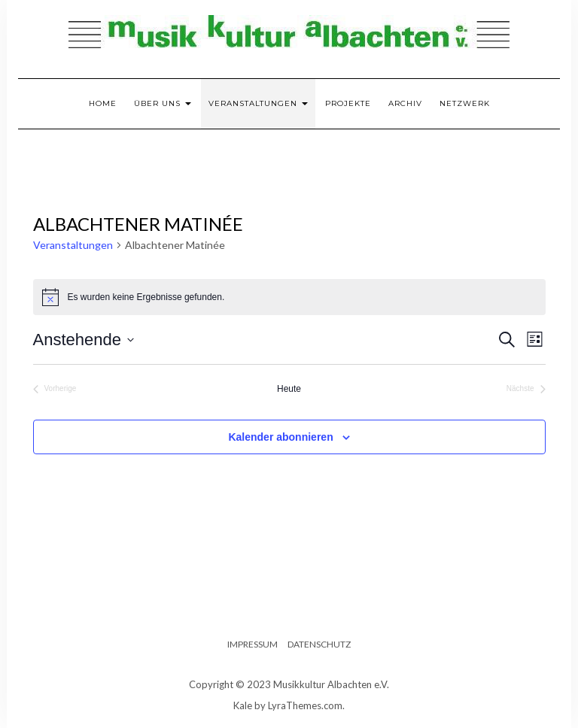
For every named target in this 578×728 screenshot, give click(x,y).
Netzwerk (465, 103)
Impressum (252, 644)
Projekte (348, 103)
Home (103, 103)
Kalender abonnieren (280, 437)
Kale (243, 705)
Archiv (405, 103)
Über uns (163, 103)
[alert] (289, 297)
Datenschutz (319, 644)
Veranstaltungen (258, 103)
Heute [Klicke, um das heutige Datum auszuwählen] (289, 389)
